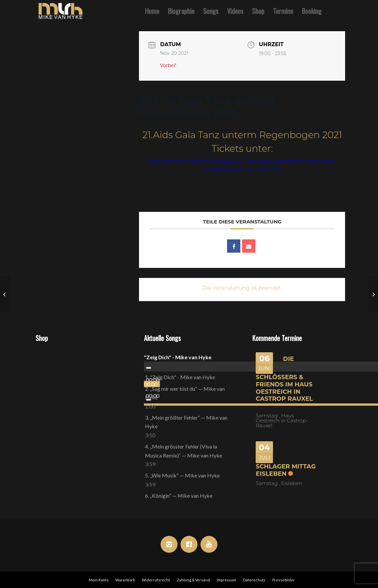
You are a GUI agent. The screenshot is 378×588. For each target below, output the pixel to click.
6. (179, 496)
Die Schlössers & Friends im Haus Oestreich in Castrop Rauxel (284, 379)
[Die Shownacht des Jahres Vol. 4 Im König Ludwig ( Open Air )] (5, 294)
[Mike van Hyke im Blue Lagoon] (373, 294)
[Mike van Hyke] (61, 11)
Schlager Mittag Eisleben (286, 470)
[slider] (152, 384)
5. (182, 475)
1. (180, 377)
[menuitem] (152, 11)
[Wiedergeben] (149, 368)
